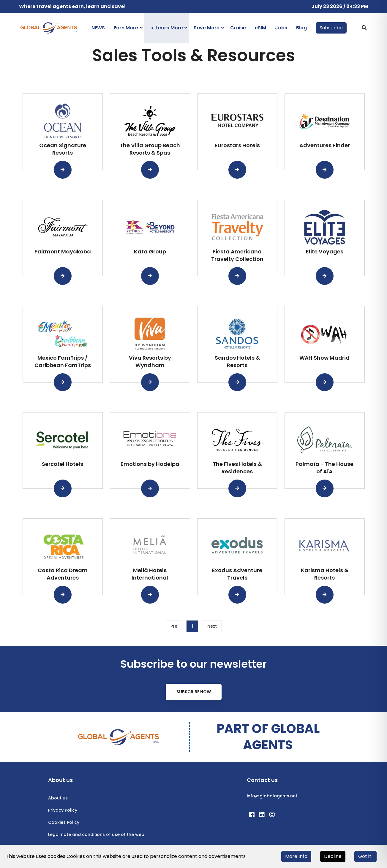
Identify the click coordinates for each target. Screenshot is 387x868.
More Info (296, 856)
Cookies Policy (64, 822)
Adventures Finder (325, 145)
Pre (174, 626)
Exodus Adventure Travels (237, 574)
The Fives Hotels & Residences (237, 468)
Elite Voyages (325, 251)
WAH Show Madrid (324, 358)
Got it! (365, 856)
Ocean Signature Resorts (63, 149)
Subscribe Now (194, 692)
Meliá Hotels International (150, 574)
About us (58, 798)
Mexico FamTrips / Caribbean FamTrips (63, 361)
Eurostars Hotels (237, 145)
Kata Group (150, 251)
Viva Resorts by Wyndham (150, 361)
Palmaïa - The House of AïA (324, 468)
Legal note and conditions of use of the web (96, 834)
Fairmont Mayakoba (63, 251)
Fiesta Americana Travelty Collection (237, 255)
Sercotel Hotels (63, 464)
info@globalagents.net (272, 796)
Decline (333, 856)
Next (212, 626)
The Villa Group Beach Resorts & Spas (150, 149)
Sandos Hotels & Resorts (237, 361)
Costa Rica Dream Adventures (63, 574)
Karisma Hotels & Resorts (325, 574)
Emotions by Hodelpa (150, 464)
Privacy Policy (63, 810)
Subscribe (331, 28)
